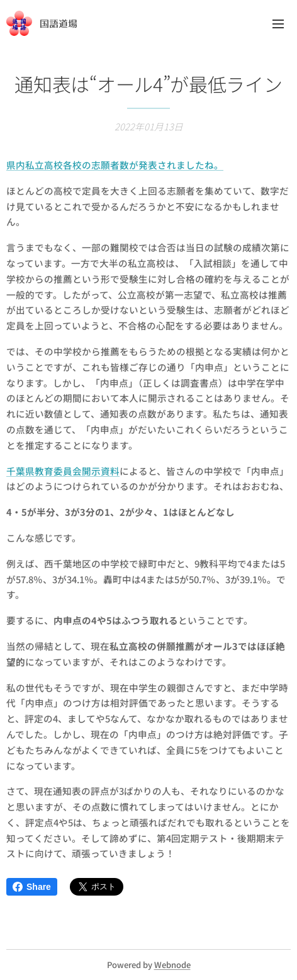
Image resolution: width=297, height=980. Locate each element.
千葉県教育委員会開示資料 (63, 470)
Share (32, 887)
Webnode (172, 965)
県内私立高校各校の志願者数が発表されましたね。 (115, 165)
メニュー (278, 24)
